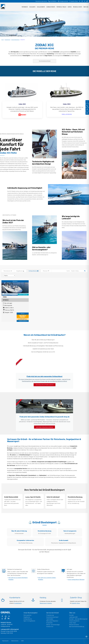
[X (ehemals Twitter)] (2, 619)
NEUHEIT (22, 115)
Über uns (86, 7)
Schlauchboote (41, 7)
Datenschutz (15, 641)
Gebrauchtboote (51, 7)
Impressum (5, 641)
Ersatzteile (49, 623)
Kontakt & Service (6, 622)
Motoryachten (27, 615)
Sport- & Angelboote (29, 621)
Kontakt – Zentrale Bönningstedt (78, 619)
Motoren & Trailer (61, 7)
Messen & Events (78, 7)
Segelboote (32, 7)
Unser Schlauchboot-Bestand (76, 579)
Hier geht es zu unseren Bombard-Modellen (18, 579)
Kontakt (71, 615)
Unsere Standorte (74, 621)
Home (3, 40)
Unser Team (73, 623)
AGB (22, 641)
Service (70, 7)
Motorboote (25, 7)
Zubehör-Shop (76, 603)
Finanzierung (50, 615)
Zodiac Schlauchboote (15, 40)
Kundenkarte (18, 603)
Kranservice (50, 626)
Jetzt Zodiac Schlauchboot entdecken (44, 427)
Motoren (46, 271)
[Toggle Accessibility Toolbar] (86, 637)
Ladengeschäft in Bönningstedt (10, 629)
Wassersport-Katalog (46, 603)
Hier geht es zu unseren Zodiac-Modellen (47, 579)
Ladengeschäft (73, 617)
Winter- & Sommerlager (53, 625)
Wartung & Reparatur (52, 621)
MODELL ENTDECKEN (67, 114)
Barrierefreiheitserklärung (77, 626)
